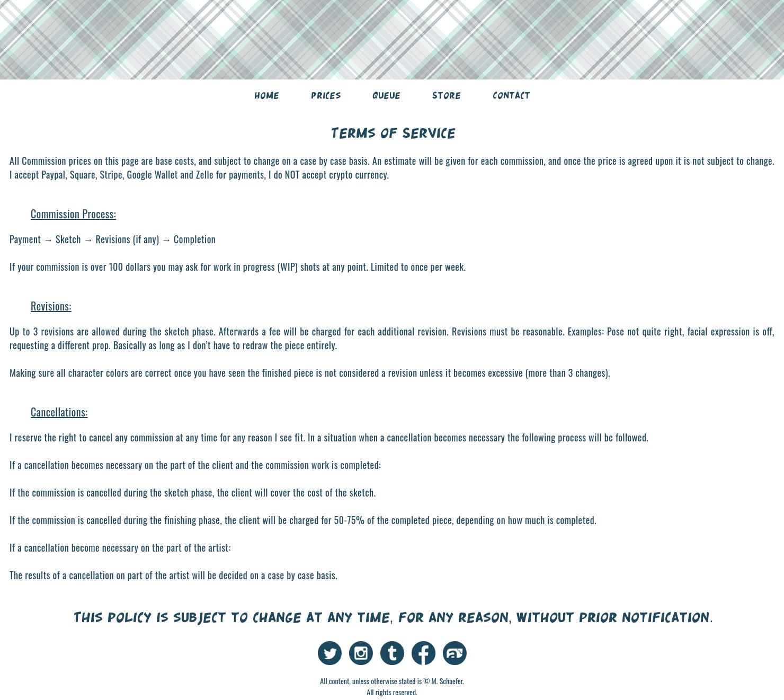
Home (267, 95)
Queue (386, 95)
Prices (326, 95)
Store (447, 95)
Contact (511, 95)
